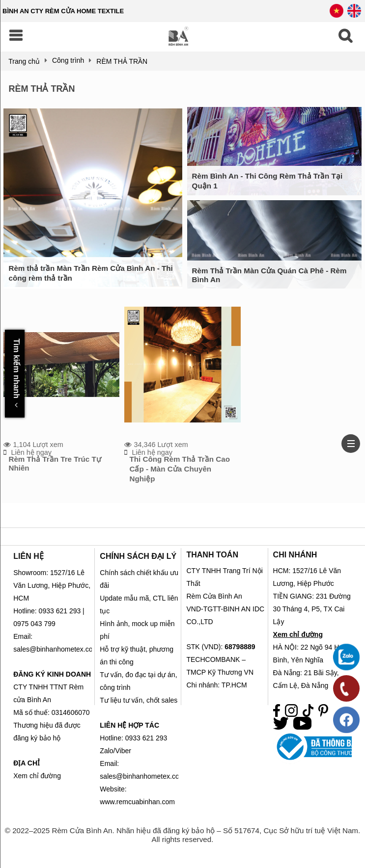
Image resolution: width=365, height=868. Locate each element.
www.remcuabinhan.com (137, 802)
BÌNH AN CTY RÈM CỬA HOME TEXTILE (63, 11)
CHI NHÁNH (295, 555)
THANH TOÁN (212, 555)
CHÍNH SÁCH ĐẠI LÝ (138, 556)
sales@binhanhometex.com (142, 776)
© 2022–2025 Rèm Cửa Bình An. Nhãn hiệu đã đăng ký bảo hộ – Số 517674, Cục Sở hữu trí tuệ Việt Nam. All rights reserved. (182, 835)
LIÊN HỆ (28, 556)
